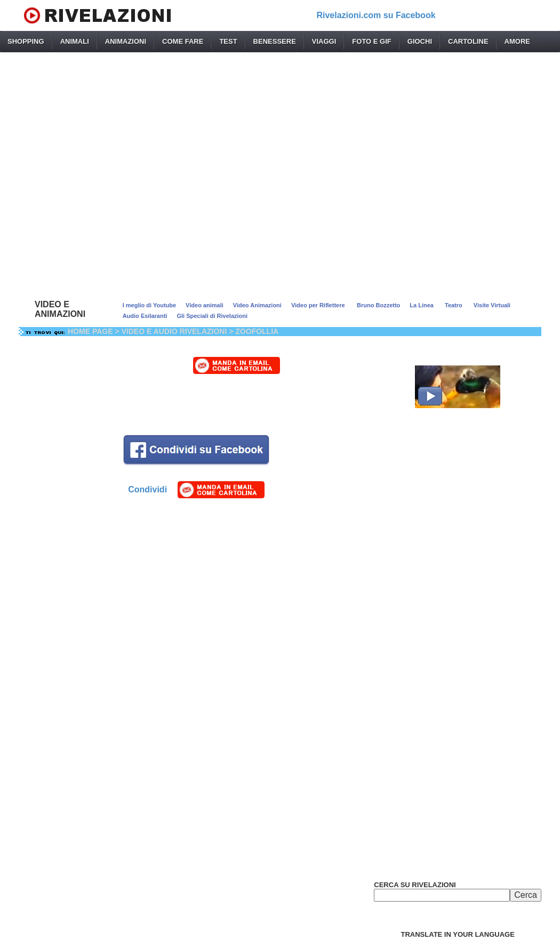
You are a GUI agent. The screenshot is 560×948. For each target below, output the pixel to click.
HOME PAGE (90, 331)
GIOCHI (420, 41)
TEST (228, 41)
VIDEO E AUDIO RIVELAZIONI (174, 331)
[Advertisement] (280, 173)
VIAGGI (324, 41)
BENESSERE (275, 41)
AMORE (517, 41)
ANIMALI (75, 41)
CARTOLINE (468, 41)
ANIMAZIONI (126, 41)
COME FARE (183, 41)
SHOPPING (26, 41)
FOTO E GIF (371, 41)
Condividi (147, 489)
